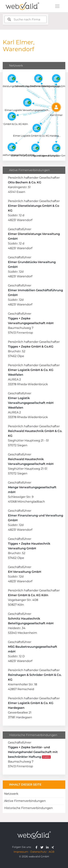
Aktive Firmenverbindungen (25, 801)
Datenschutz (38, 852)
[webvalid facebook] (37, 847)
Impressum (21, 852)
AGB (51, 852)
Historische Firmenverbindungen (28, 808)
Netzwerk (11, 794)
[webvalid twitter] (43, 847)
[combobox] (25, 19)
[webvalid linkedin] (48, 847)
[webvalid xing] (53, 847)
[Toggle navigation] (57, 6)
